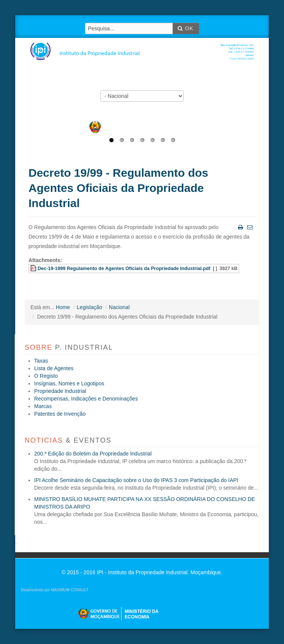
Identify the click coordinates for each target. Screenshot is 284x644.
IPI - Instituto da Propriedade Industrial (144, 46)
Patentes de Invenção (60, 414)
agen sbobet (16, 544)
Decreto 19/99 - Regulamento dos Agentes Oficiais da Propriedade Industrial (118, 188)
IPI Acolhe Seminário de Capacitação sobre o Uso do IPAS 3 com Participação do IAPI (136, 480)
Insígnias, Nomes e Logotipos (69, 383)
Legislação (89, 307)
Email (249, 227)
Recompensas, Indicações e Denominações (86, 399)
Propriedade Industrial (60, 391)
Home (63, 307)
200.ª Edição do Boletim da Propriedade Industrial (93, 454)
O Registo (46, 376)
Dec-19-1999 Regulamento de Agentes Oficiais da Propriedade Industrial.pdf (124, 269)
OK (185, 28)
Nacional (119, 307)
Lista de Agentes (54, 368)
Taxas (41, 361)
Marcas (43, 406)
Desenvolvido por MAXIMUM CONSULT (55, 590)
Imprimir (240, 227)
